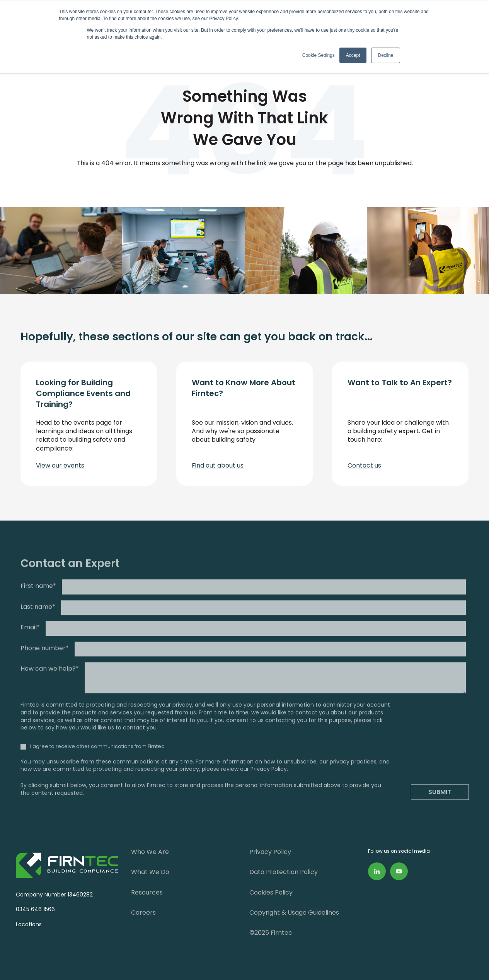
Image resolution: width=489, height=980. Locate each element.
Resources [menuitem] (147, 892)
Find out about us (218, 465)
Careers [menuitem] (143, 913)
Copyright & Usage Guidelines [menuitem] (294, 913)
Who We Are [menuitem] (150, 852)
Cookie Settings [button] (319, 55)
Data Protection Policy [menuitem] (284, 872)
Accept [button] (353, 55)
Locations (27, 924)
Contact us (364, 465)
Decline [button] (385, 55)
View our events (60, 465)
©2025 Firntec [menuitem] (271, 933)
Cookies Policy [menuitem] (271, 892)
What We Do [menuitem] (150, 872)
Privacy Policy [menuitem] (270, 852)
